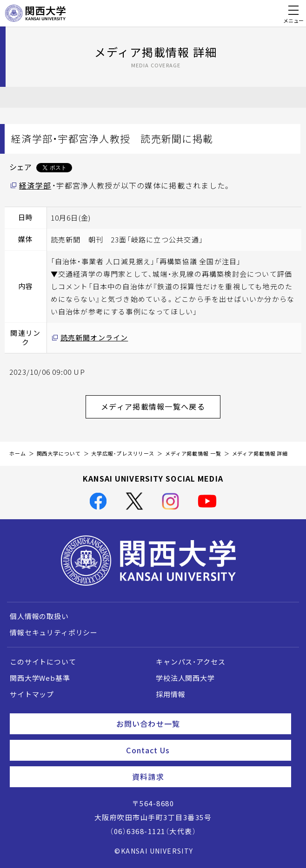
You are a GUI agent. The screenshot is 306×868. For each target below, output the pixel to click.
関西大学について (59, 454)
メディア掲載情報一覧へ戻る (161, 406)
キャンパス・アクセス (190, 662)
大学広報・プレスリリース (123, 454)
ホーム (18, 454)
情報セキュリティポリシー (54, 633)
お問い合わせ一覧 (200, 724)
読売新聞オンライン (94, 338)
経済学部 (35, 185)
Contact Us (205, 750)
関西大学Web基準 (40, 678)
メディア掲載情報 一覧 (193, 454)
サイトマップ (32, 694)
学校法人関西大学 (185, 678)
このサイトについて (43, 662)
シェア (20, 167)
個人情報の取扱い (39, 616)
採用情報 (170, 694)
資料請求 (208, 777)
